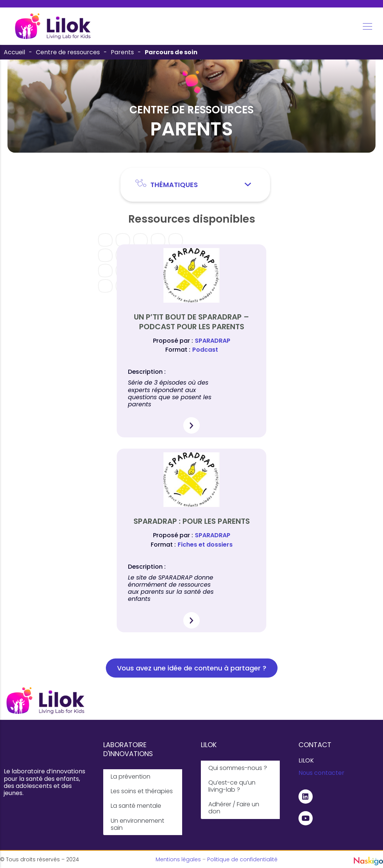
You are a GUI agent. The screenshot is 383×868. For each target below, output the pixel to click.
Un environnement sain (137, 824)
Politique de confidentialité (242, 859)
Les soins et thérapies (142, 791)
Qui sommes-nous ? (238, 768)
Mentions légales (178, 859)
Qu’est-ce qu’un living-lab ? (232, 786)
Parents (122, 52)
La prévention (131, 777)
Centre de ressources (68, 52)
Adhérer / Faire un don (234, 808)
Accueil (14, 52)
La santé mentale (136, 806)
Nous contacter (321, 773)
